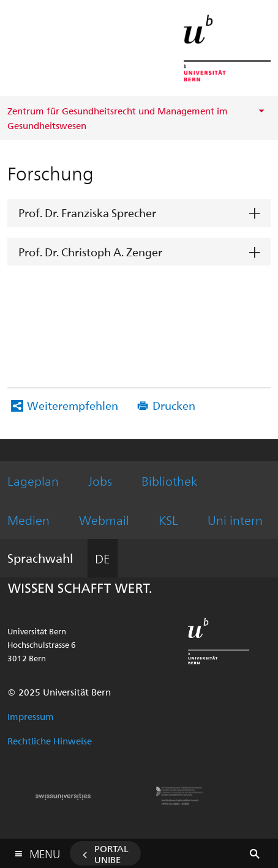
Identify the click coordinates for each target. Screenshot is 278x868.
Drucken (174, 405)
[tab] (139, 213)
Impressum (31, 716)
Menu (45, 851)
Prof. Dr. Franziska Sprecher (87, 213)
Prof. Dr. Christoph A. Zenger (90, 252)
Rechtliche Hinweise (50, 741)
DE (103, 558)
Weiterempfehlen (73, 405)
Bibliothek (169, 480)
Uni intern (235, 520)
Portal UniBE (111, 854)
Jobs (100, 480)
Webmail (104, 520)
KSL (168, 520)
